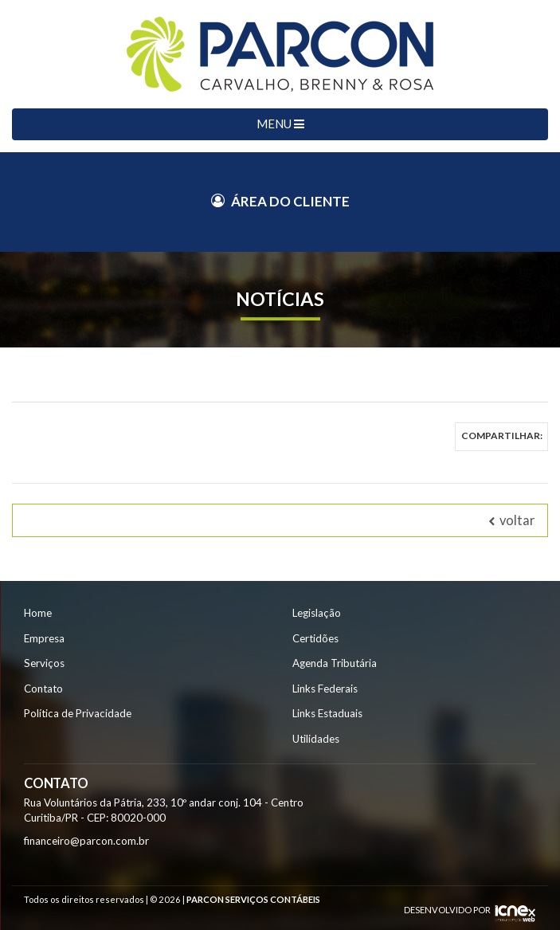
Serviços (44, 663)
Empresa (44, 638)
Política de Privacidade (78, 713)
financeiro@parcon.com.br (86, 841)
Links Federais (325, 689)
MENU (280, 124)
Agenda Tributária (335, 663)
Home (38, 613)
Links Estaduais (327, 713)
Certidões (315, 638)
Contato (43, 689)
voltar (512, 520)
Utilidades (316, 739)
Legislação (317, 613)
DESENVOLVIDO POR (447, 910)
